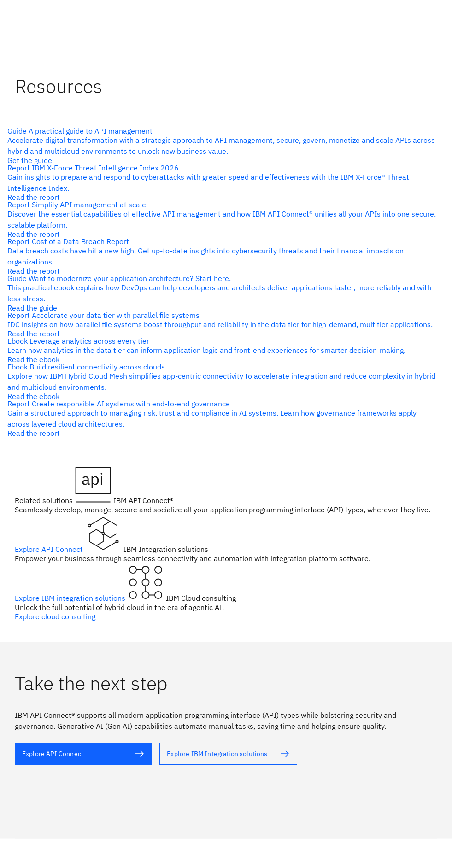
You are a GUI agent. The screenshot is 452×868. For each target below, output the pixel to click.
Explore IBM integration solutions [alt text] (71, 598)
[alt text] (222, 146)
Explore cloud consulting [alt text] (55, 616)
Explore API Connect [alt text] (50, 549)
